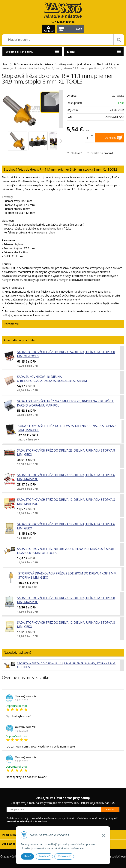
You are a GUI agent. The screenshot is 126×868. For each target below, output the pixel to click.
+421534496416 (65, 22)
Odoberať (110, 810)
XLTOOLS (118, 96)
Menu (71, 52)
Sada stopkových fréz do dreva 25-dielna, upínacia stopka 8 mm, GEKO (66, 452)
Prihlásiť (48, 31)
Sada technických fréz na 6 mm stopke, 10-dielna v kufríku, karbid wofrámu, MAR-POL (65, 403)
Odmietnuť (64, 856)
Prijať (27, 856)
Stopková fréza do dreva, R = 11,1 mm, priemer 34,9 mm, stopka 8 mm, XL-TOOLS (66, 665)
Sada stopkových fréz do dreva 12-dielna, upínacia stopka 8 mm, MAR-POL (66, 502)
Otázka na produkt (100, 153)
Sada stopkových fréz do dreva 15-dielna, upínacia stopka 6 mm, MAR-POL (66, 477)
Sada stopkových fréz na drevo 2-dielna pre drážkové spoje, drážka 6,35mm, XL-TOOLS (66, 551)
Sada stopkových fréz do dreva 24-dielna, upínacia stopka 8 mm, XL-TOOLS (66, 354)
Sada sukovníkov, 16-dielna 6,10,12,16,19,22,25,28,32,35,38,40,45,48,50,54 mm (52, 379)
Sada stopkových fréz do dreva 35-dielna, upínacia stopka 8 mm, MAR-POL (67, 428)
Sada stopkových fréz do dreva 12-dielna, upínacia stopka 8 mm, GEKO (66, 625)
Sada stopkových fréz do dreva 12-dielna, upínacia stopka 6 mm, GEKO (66, 526)
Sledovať (74, 153)
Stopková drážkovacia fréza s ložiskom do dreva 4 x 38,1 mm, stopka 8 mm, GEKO (68, 575)
